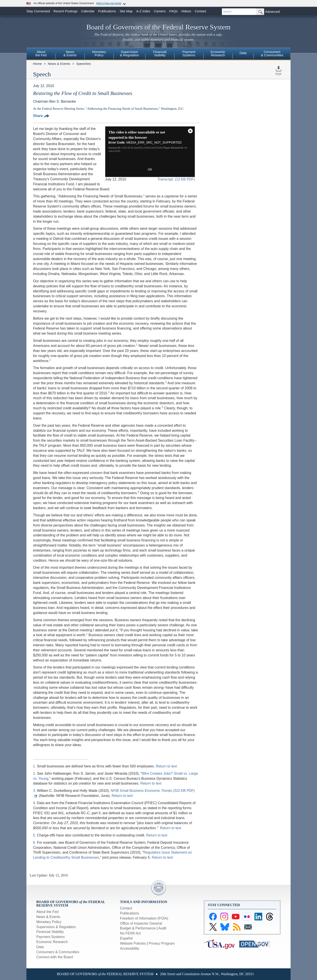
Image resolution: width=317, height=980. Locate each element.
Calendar (88, 11)
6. (35, 842)
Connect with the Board (55, 957)
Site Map (126, 11)
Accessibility (130, 948)
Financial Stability (50, 932)
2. (35, 773)
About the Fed (47, 912)
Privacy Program (162, 943)
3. (35, 791)
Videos (186, 11)
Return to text (166, 766)
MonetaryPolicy (99, 53)
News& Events (70, 53)
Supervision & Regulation (56, 927)
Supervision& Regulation (129, 53)
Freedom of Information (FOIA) (144, 918)
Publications (107, 11)
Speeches (84, 64)
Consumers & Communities (272, 53)
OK (150, 169)
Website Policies (133, 943)
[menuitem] (41, 54)
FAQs (173, 11)
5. (35, 835)
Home (37, 64)
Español (126, 938)
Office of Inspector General (141, 923)
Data (243, 53)
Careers (160, 11)
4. (35, 803)
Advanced (272, 12)
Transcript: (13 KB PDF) (176, 179)
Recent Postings (65, 11)
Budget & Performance (138, 928)
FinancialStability (160, 53)
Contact (201, 11)
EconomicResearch (218, 53)
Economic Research (52, 942)
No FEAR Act (130, 933)
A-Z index (143, 11)
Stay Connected (38, 11)
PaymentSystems (189, 53)
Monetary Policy (49, 922)
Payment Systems (51, 937)
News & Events (59, 64)
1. (35, 766)
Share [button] (41, 116)
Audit (162, 928)
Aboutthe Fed (41, 53)
